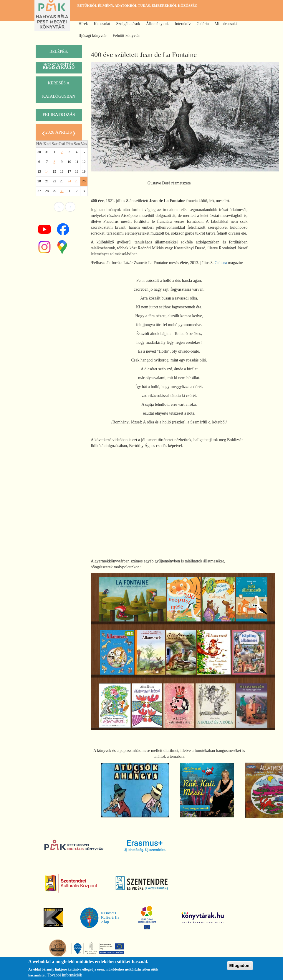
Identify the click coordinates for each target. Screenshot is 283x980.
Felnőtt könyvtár (126, 36)
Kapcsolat (102, 24)
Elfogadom (240, 966)
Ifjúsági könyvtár (93, 36)
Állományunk (157, 24)
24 (69, 181)
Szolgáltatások (128, 24)
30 (62, 191)
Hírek (83, 24)
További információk (65, 975)
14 (47, 171)
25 (77, 181)
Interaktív (183, 24)
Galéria (202, 24)
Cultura (221, 263)
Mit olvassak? (226, 24)
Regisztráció (59, 67)
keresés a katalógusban (59, 90)
